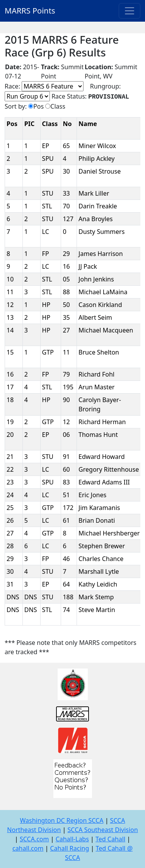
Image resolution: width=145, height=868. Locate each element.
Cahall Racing (69, 848)
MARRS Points (30, 11)
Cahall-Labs (72, 839)
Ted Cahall (110, 839)
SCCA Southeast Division (103, 830)
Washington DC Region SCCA (61, 820)
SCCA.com (34, 839)
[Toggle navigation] (130, 11)
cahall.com (28, 848)
